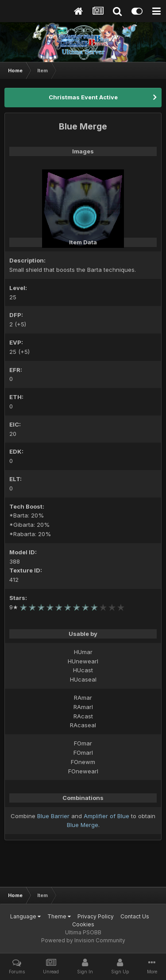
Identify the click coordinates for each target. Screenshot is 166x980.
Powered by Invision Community (83, 940)
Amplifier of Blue (106, 816)
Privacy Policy (96, 916)
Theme (59, 916)
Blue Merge (83, 825)
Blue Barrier (53, 816)
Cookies (83, 924)
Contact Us (135, 916)
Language (25, 916)
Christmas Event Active (83, 97)
